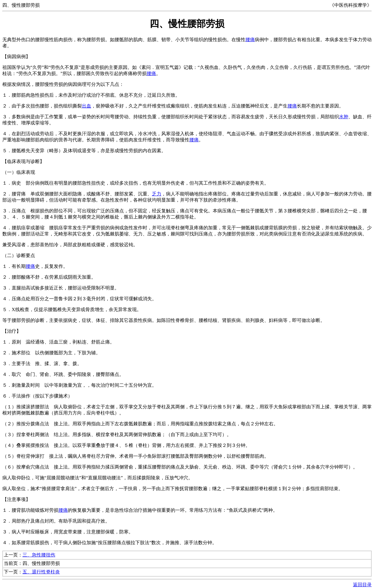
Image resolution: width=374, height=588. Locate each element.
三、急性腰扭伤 (39, 555)
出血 (86, 106)
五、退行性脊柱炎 (41, 572)
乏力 (157, 194)
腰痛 (250, 40)
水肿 (344, 117)
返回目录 (362, 585)
